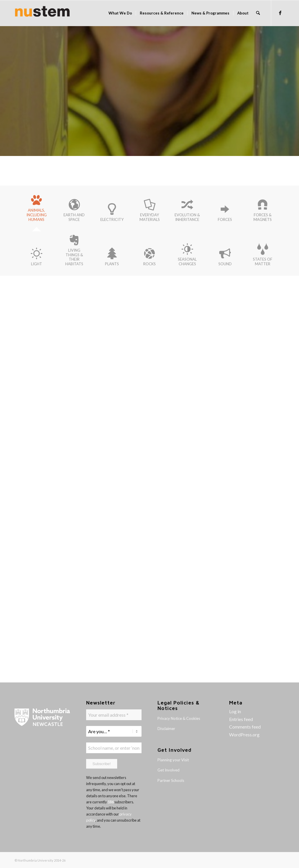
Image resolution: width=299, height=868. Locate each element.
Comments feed (245, 727)
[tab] (37, 210)
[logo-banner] (42, 13)
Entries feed (241, 719)
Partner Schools (171, 780)
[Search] (258, 13)
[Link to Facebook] (280, 13)
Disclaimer (166, 729)
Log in (235, 711)
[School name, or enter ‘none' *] (114, 747)
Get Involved (168, 770)
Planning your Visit (173, 760)
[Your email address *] (114, 715)
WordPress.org (244, 734)
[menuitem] (120, 13)
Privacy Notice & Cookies (179, 718)
